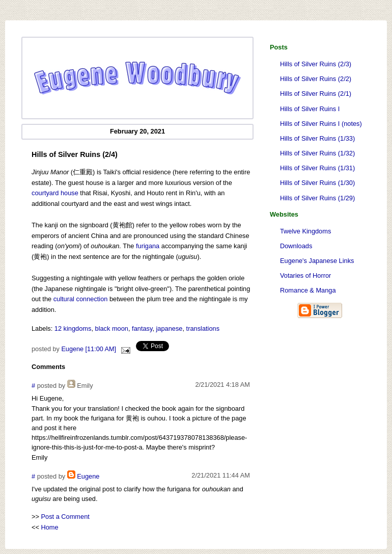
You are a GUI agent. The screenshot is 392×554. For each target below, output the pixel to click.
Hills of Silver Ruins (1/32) (317, 153)
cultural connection (81, 299)
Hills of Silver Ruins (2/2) (316, 79)
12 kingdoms (73, 328)
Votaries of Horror (305, 275)
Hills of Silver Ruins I (310, 109)
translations (203, 328)
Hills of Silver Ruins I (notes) (321, 124)
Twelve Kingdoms (305, 231)
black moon (112, 328)
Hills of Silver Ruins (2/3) (316, 64)
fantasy (142, 328)
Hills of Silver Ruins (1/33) (317, 138)
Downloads (296, 246)
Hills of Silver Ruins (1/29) (317, 198)
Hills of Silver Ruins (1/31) (317, 168)
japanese (170, 328)
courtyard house (55, 193)
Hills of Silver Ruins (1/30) (317, 183)
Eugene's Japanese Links (317, 261)
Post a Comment (65, 517)
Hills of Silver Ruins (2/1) (316, 94)
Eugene (88, 476)
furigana (148, 246)
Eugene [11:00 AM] (89, 349)
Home (50, 527)
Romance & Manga (308, 290)
